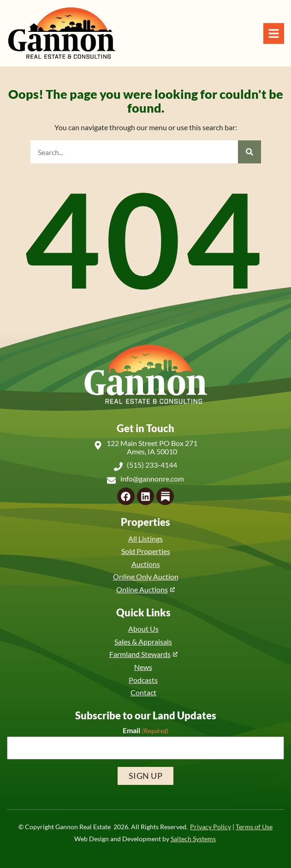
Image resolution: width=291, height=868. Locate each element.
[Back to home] (61, 33)
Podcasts (143, 680)
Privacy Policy (211, 827)
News (143, 667)
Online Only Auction (146, 576)
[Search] (249, 152)
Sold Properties (146, 551)
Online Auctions (142, 589)
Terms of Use (254, 827)
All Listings (145, 539)
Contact (143, 692)
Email (145, 730)
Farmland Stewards (140, 654)
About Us (143, 629)
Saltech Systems (193, 839)
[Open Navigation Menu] (274, 33)
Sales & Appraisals (143, 642)
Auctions (146, 564)
